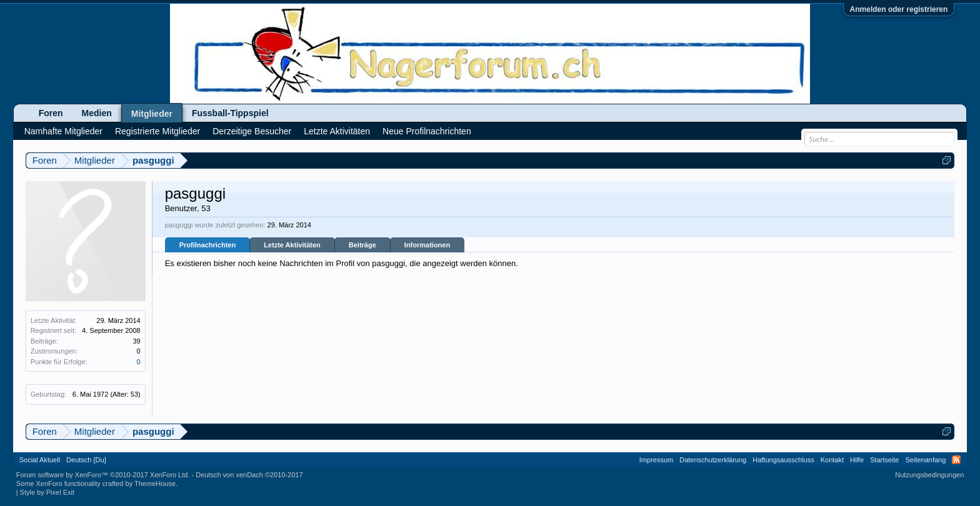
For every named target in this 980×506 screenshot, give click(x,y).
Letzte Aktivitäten (292, 245)
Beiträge (362, 245)
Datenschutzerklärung (713, 460)
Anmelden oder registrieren (899, 9)
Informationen (427, 245)
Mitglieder (152, 114)
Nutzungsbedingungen (929, 475)
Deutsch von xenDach (249, 475)
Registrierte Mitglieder (157, 131)
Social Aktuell (40, 460)
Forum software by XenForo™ (103, 475)
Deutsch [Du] (86, 460)
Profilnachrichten (207, 245)
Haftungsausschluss (783, 460)
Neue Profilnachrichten (427, 131)
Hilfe (857, 460)
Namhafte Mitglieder (63, 131)
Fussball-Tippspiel (230, 113)
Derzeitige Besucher (252, 131)
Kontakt (832, 460)
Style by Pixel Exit (47, 492)
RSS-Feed (956, 460)
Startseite (884, 460)
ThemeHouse (155, 484)
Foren (51, 113)
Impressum (656, 460)
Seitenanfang (925, 460)
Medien (97, 113)
